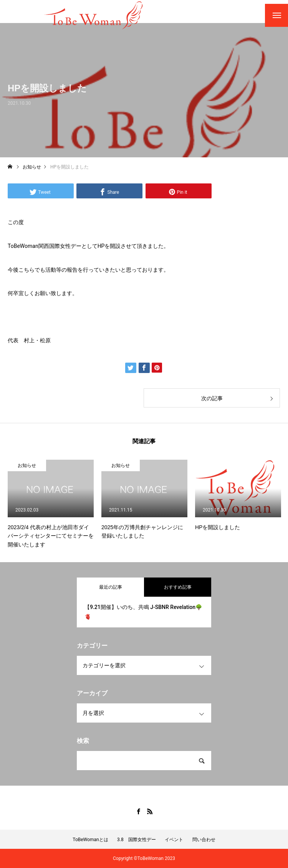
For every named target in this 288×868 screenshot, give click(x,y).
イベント (174, 840)
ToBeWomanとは (90, 840)
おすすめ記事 (178, 587)
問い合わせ (204, 840)
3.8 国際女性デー (137, 840)
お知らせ (27, 465)
